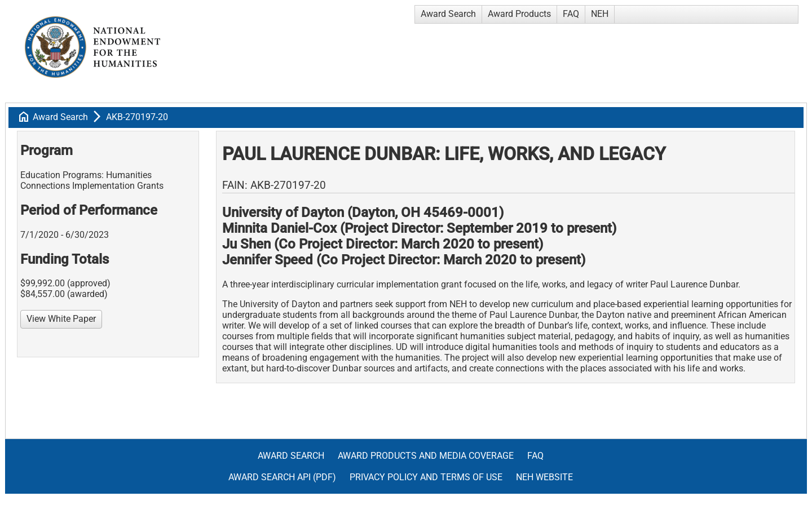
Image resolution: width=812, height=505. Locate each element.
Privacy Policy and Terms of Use (426, 477)
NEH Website (544, 477)
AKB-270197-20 (137, 117)
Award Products (519, 14)
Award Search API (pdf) (282, 477)
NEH (600, 14)
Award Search (448, 14)
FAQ (571, 14)
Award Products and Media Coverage (426, 456)
